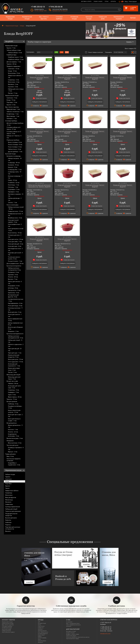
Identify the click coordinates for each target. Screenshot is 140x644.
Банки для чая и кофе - (15, 416)
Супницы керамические (13, 507)
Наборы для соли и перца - (16, 90)
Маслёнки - (13, 84)
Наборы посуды (10, 474)
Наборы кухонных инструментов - (14, 269)
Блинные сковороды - (15, 177)
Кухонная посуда (89, 18)
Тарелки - (12, 64)
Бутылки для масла (11, 518)
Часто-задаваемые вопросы (73, 625)
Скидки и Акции (98, 1)
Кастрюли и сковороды (14, 156)
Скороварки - (14, 189)
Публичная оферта (71, 636)
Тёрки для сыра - (15, 353)
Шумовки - (13, 275)
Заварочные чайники (12, 491)
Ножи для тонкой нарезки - (13, 221)
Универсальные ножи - (15, 215)
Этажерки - (12, 118)
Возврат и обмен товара (73, 634)
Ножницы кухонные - (15, 309)
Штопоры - (13, 288)
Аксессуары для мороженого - (14, 365)
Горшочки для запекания (13, 511)
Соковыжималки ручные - (16, 300)
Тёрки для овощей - (15, 350)
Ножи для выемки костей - (16, 230)
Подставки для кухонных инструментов (13, 528)
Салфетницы (9, 504)
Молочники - (14, 82)
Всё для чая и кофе (12, 381)
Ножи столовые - (15, 147)
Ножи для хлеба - (15, 242)
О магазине (69, 622)
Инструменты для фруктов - (13, 296)
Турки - (12, 395)
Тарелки (8, 477)
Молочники (9, 495)
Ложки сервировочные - (15, 320)
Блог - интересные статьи (73, 623)
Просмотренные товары (73, 639)
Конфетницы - (13, 114)
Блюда (22, 26)
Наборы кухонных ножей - (16, 208)
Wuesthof (40, 642)
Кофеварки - (13, 392)
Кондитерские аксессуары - (14, 435)
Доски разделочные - (15, 263)
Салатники (8, 479)
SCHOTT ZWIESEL (42, 638)
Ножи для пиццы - (15, 306)
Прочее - (13, 93)
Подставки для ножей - (15, 254)
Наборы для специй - (15, 341)
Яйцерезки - (13, 331)
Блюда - (12, 71)
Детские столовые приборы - (15, 124)
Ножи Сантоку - (15, 233)
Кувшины (8, 520)
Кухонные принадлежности (15, 334)
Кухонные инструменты (14, 266)
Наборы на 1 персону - (14, 137)
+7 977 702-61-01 (106, 623)
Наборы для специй (11, 509)
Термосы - (12, 399)
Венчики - (13, 279)
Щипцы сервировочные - (16, 324)
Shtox (39, 639)
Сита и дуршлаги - (16, 362)
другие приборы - (15, 152)
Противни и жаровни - (16, 195)
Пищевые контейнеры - (15, 407)
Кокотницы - (14, 185)
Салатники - (14, 69)
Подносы (8, 525)
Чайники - (13, 383)
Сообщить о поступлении (40, 102)
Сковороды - (14, 163)
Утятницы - (13, 187)
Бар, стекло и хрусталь (44, 18)
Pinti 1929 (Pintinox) (43, 632)
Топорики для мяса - (15, 236)
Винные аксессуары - (15, 438)
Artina (39, 625)
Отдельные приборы (13, 140)
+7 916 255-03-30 (106, 629)
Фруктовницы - (13, 116)
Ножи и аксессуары (12, 205)
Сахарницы (9, 493)
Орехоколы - (14, 293)
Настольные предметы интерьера (14, 460)
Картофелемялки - (15, 303)
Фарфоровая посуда (10, 18)
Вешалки (8, 531)
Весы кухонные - (15, 443)
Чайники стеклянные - (15, 112)
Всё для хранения (12, 401)
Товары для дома (103, 18)
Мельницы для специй (13, 375)
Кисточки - (13, 429)
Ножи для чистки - (16, 239)
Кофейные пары (12, 55)
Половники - (14, 272)
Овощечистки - (14, 290)
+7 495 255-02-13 (106, 627)
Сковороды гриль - (15, 173)
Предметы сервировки (13, 66)
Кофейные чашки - (15, 57)
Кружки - (11, 48)
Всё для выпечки (12, 423)
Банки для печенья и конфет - (14, 420)
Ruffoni (40, 636)
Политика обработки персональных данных (78, 637)
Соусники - (13, 87)
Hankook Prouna (42, 631)
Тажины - (13, 202)
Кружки (8, 486)
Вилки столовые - (15, 142)
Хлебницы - (13, 404)
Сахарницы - (14, 80)
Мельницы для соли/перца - (14, 378)
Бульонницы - (14, 73)
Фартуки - (13, 452)
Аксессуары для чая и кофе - (14, 387)
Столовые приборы (59, 18)
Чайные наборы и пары (14, 50)
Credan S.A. (41, 628)
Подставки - (12, 102)
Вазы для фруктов (11, 497)
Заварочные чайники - (15, 76)
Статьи (107, 1)
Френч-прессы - (15, 397)
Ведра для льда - (13, 109)
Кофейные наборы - (16, 59)
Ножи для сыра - (15, 246)
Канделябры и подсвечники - (14, 464)
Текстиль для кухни (12, 445)
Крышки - (13, 167)
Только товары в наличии (94, 52)
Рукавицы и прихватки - (16, 448)
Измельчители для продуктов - (14, 356)
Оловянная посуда (74, 18)
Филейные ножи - (15, 218)
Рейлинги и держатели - (16, 345)
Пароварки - (13, 192)
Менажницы (9, 500)
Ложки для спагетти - (15, 315)
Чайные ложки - (15, 149)
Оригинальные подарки (119, 18)
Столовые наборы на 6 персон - (13, 128)
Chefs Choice (41, 626)
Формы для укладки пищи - (14, 369)
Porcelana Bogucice (43, 633)
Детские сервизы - (14, 62)
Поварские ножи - (16, 211)
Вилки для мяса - (15, 312)
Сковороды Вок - (15, 170)
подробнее (29, 582)
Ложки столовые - (15, 145)
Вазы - (10, 456)
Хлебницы (8, 522)
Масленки (8, 502)
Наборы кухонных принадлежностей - (16, 337)
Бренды (133, 18)
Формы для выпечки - (15, 426)
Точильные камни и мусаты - (14, 258)
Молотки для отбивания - (16, 328)
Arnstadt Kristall (42, 623)
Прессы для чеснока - (15, 282)
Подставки (8, 484)
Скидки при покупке (41, 98)
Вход (126, 2)
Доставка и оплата (86, 1)
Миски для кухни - (16, 359)
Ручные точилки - (15, 261)
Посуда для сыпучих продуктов (11, 515)
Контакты (113, 1)
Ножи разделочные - (15, 225)
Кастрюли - (13, 165)
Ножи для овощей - (16, 244)
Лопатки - (13, 277)
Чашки (7, 488)
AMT (39, 622)
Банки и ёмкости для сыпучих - (14, 411)
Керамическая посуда (27, 18)
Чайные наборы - (15, 53)
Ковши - (13, 180)
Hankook (40, 629)
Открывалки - (14, 286)
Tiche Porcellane (42, 641)
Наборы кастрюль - (15, 159)
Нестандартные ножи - (15, 249)
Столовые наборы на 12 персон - (14, 133)
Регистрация (133, 2)
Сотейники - (14, 183)
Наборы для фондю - (15, 199)
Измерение (10, 441)
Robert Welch (41, 635)
